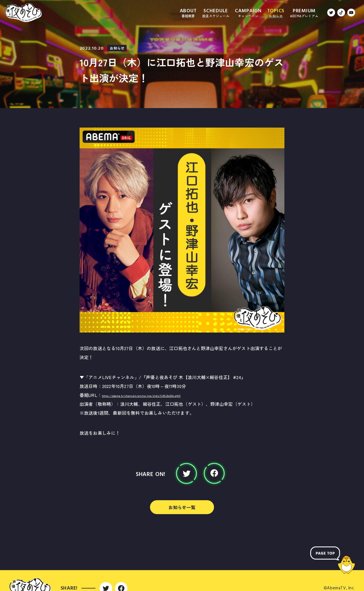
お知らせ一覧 (182, 507)
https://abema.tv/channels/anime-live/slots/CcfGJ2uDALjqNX (167, 395)
